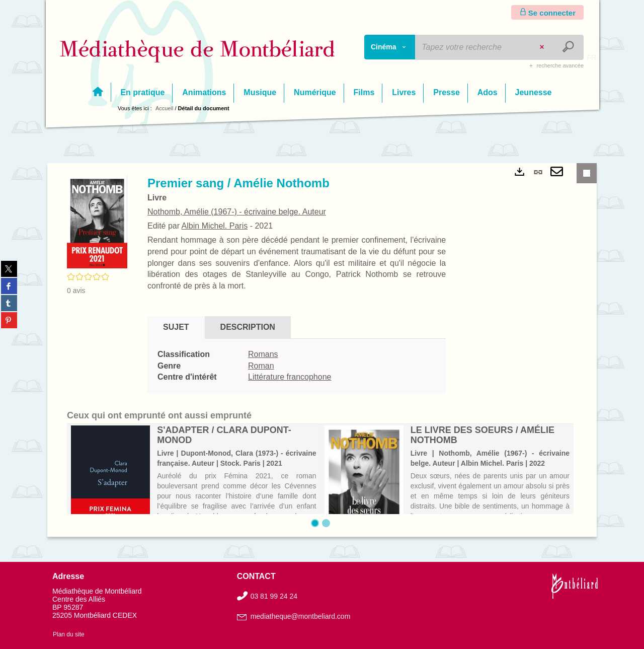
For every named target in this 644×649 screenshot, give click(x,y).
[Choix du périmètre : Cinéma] (390, 47)
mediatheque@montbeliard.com (301, 616)
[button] (97, 222)
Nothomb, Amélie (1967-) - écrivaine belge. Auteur (237, 212)
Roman (261, 366)
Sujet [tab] (176, 327)
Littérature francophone (290, 377)
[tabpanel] (297, 366)
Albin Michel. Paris (215, 226)
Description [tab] (248, 327)
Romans (263, 354)
